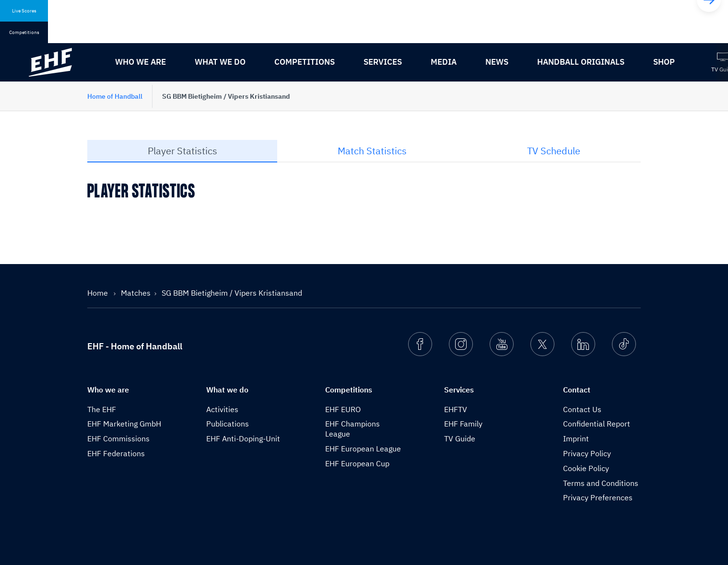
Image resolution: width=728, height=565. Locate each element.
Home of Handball (115, 96)
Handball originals (581, 62)
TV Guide (460, 438)
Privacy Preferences (598, 497)
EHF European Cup (357, 463)
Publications (228, 424)
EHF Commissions (118, 438)
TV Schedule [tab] (554, 151)
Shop (664, 62)
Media (444, 62)
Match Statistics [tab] (372, 151)
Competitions (305, 62)
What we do (220, 62)
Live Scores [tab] (24, 11)
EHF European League (363, 449)
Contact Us (582, 409)
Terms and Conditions (601, 483)
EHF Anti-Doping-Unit (243, 438)
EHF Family (463, 424)
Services (383, 62)
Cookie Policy (586, 468)
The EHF (102, 409)
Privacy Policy (587, 453)
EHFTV (456, 409)
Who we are (141, 62)
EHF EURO (343, 409)
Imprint (576, 438)
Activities (222, 409)
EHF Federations (116, 453)
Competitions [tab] (24, 32)
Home (99, 293)
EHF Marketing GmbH (124, 424)
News (497, 62)
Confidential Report (597, 424)
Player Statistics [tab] (182, 151)
